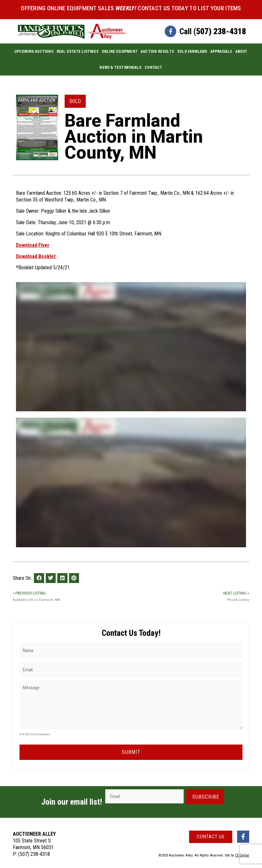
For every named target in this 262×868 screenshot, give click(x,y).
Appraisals (221, 51)
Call (213, 31)
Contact (153, 67)
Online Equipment (120, 51)
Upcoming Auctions (34, 51)
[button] (39, 578)
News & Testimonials (120, 67)
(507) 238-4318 (34, 852)
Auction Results (157, 51)
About (242, 51)
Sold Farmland (192, 51)
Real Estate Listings (78, 51)
